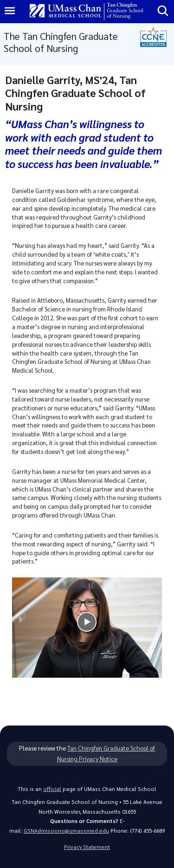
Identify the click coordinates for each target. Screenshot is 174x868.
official (52, 789)
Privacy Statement (87, 847)
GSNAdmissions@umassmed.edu (66, 831)
